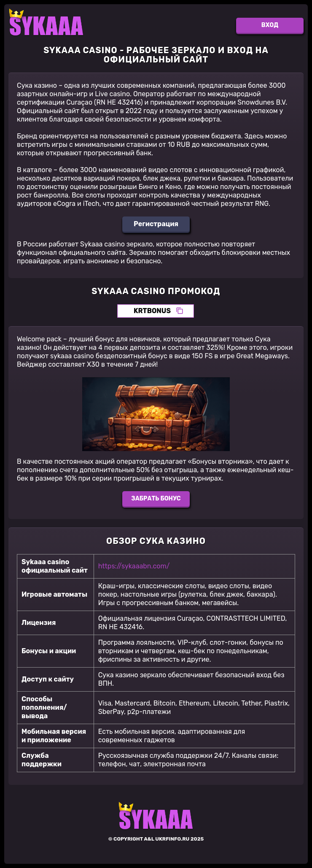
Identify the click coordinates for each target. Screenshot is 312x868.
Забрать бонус (156, 499)
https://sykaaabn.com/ (134, 566)
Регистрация (156, 224)
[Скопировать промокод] (180, 311)
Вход (270, 25)
